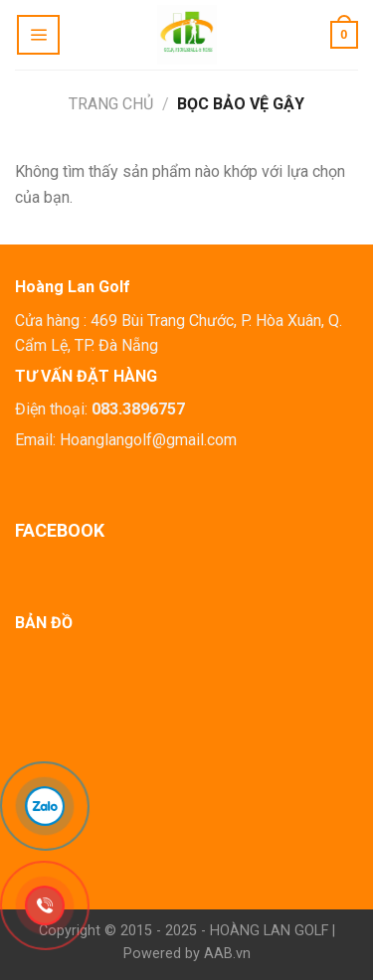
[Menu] (38, 35)
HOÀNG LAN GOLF (269, 931)
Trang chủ (111, 104)
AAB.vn (227, 954)
